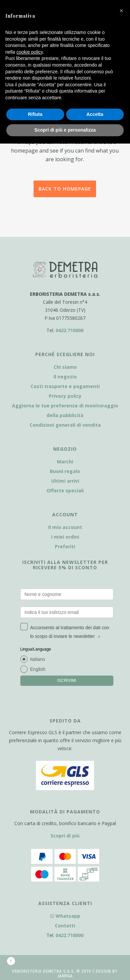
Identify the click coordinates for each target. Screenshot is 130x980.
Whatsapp (65, 916)
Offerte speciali (65, 490)
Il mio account (65, 527)
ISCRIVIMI (67, 681)
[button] (121, 11)
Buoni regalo (65, 471)
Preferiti (65, 546)
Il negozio (65, 377)
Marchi (65, 462)
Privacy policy (65, 396)
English (38, 669)
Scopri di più (65, 836)
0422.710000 (69, 330)
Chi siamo (65, 367)
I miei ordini (65, 537)
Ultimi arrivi (65, 481)
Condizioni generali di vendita (65, 425)
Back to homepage (65, 189)
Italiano (38, 659)
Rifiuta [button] (35, 114)
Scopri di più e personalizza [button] (65, 130)
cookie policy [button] (29, 52)
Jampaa (65, 976)
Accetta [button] (95, 114)
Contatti (65, 926)
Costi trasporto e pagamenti (65, 386)
